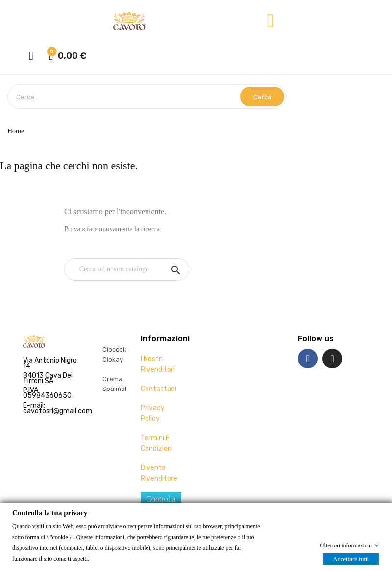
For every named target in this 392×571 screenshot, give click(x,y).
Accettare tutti (351, 558)
